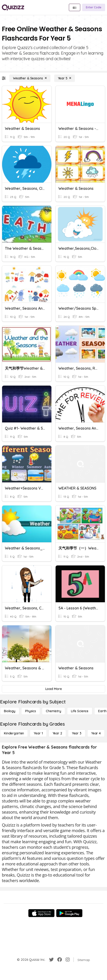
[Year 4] (96, 733)
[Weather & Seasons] (30, 78)
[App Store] (41, 913)
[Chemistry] (53, 711)
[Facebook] (60, 960)
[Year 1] (38, 733)
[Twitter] (51, 960)
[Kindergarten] (14, 733)
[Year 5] (65, 78)
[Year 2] (57, 733)
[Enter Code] (94, 7)
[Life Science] (80, 711)
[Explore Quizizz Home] (13, 7)
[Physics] (31, 711)
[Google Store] (69, 913)
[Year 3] (77, 733)
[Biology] (10, 711)
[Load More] (53, 689)
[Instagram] (68, 960)
